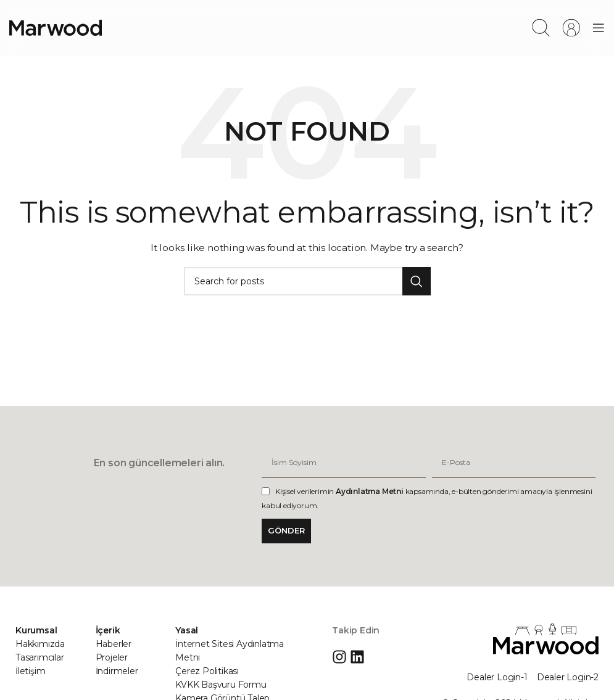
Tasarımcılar (40, 657)
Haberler (114, 644)
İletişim (30, 671)
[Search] (541, 28)
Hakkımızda (40, 644)
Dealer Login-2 (568, 677)
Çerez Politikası (207, 671)
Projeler (112, 657)
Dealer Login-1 (497, 677)
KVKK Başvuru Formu (221, 685)
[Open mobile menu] (599, 28)
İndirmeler (117, 671)
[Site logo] (56, 27)
